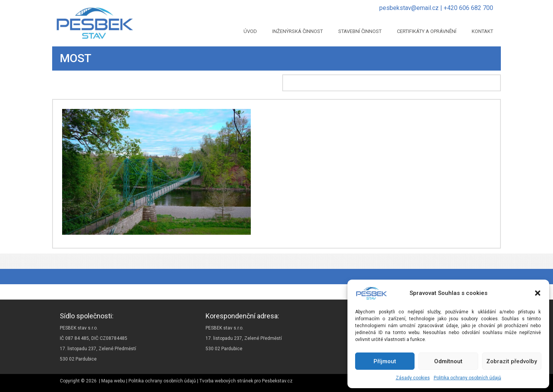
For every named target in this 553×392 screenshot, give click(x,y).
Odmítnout (448, 361)
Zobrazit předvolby (512, 361)
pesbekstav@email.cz (409, 8)
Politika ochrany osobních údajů (467, 378)
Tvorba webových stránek (226, 381)
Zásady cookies (413, 378)
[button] (538, 293)
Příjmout (385, 361)
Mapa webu (113, 381)
